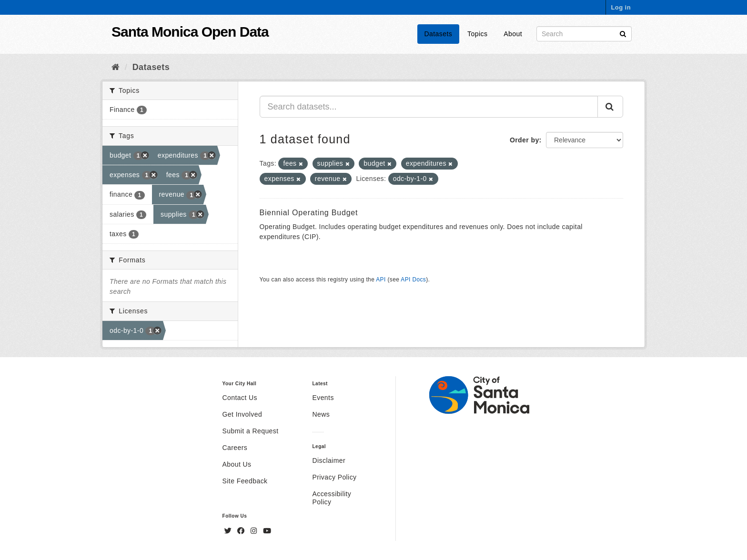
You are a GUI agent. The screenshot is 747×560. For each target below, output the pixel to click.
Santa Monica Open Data (190, 32)
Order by (525, 140)
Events (323, 398)
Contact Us (240, 398)
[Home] (116, 67)
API (381, 280)
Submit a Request (251, 431)
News (321, 414)
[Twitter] (229, 531)
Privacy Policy (334, 477)
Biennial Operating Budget (309, 213)
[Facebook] (242, 531)
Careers (235, 448)
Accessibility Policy (332, 498)
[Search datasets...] (429, 107)
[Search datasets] (584, 34)
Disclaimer (329, 460)
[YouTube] (267, 531)
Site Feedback (245, 481)
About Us (237, 464)
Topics (477, 34)
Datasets (439, 34)
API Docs (413, 280)
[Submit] (623, 33)
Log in (621, 7)
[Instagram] (255, 531)
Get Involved (242, 414)
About (513, 34)
